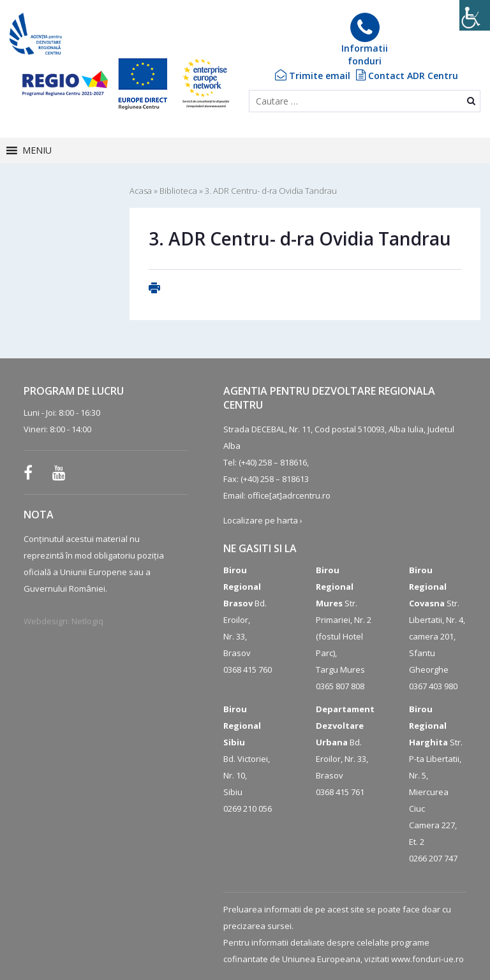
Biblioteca (178, 191)
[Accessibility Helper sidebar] (475, 15)
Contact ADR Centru (407, 76)
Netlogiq (87, 621)
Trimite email (313, 76)
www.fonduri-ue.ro (427, 959)
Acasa (141, 191)
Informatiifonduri (365, 40)
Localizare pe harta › (263, 520)
